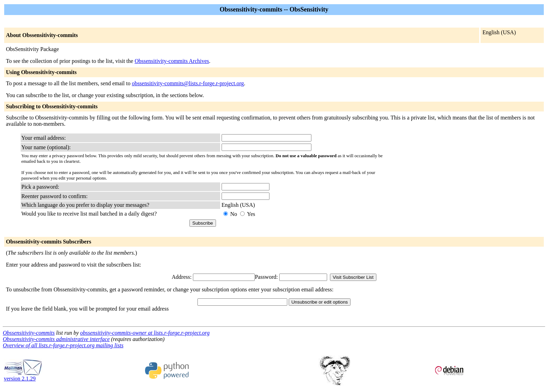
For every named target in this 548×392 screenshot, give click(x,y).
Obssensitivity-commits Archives (172, 61)
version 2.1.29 (23, 376)
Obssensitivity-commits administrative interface (56, 339)
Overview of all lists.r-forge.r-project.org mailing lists (63, 345)
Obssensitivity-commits (29, 333)
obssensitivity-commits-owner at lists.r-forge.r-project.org (145, 333)
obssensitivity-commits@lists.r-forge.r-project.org (188, 83)
